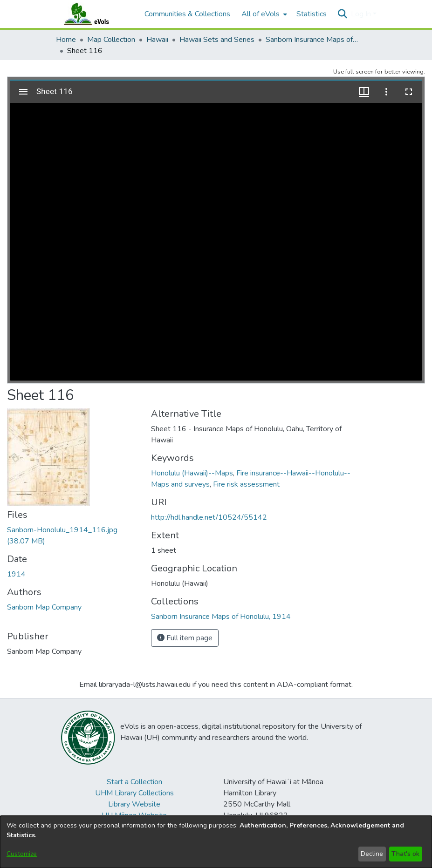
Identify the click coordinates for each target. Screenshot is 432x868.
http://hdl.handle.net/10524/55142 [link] (209, 517)
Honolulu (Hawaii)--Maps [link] (192, 473)
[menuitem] (263, 14)
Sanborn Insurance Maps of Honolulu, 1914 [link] (312, 40)
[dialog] (216, 842)
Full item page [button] (185, 638)
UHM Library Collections (134, 793)
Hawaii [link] (157, 40)
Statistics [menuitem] (312, 14)
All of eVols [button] (261, 14)
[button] (343, 14)
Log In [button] (362, 14)
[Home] (96, 14)
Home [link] (66, 40)
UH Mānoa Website (134, 815)
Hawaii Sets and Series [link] (217, 40)
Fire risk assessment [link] (246, 484)
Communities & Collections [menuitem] (187, 14)
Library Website (134, 804)
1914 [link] (16, 574)
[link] (221, 617)
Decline (372, 854)
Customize (22, 854)
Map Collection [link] (111, 40)
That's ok (405, 854)
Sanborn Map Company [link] (44, 607)
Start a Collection (134, 782)
